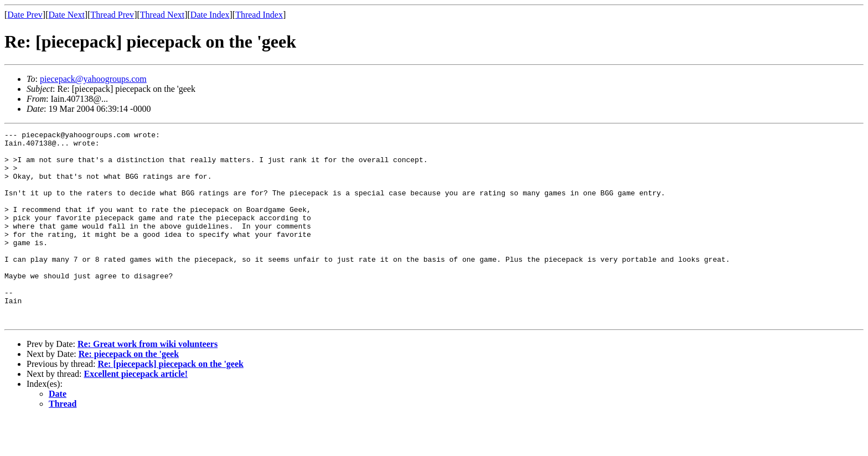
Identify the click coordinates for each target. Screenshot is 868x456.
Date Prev (25, 15)
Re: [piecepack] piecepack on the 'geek (170, 402)
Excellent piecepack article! (136, 412)
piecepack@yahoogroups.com (93, 79)
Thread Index (259, 15)
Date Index (210, 15)
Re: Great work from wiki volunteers (148, 382)
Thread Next (162, 15)
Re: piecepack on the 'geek (129, 392)
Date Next (67, 15)
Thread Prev (112, 15)
